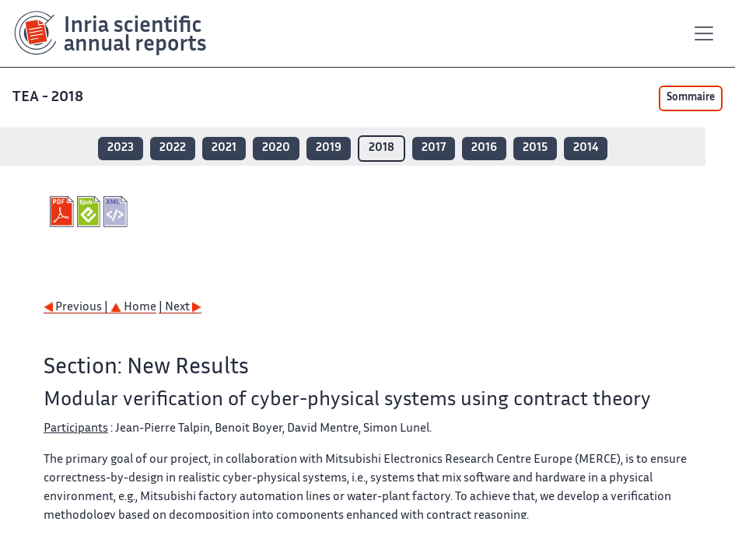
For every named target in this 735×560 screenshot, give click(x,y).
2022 (173, 148)
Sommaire (691, 98)
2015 (535, 148)
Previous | (77, 308)
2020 (276, 148)
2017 (434, 148)
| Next (180, 308)
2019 (329, 148)
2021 (224, 148)
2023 (121, 148)
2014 (586, 148)
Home (133, 308)
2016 (484, 148)
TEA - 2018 (49, 98)
